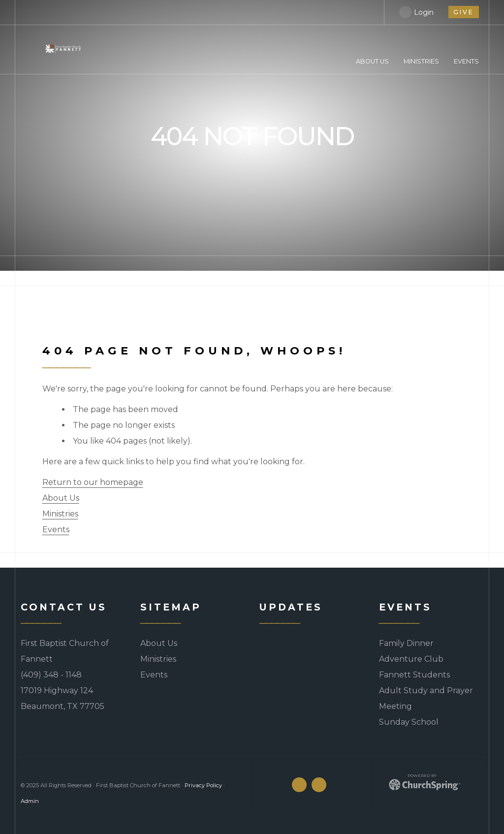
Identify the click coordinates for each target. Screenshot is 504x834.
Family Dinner (406, 643)
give (464, 12)
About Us (61, 498)
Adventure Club (411, 659)
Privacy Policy (203, 785)
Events (56, 529)
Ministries (60, 514)
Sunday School (409, 722)
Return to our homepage (93, 482)
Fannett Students (414, 675)
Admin (30, 801)
